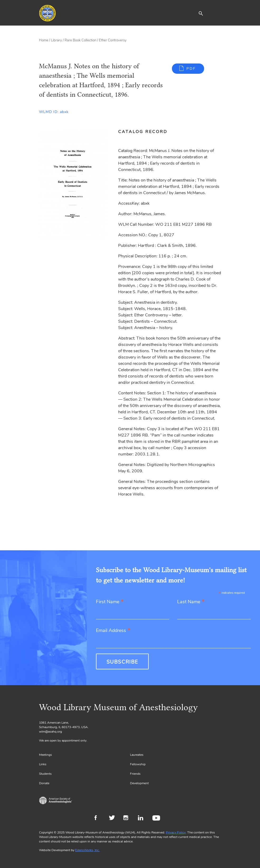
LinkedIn (143, 818)
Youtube (157, 818)
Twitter (114, 818)
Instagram (128, 818)
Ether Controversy (113, 40)
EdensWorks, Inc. (87, 850)
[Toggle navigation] (217, 13)
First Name (110, 602)
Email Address (113, 631)
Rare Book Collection (80, 40)
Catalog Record (143, 132)
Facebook (99, 818)
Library (56, 40)
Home (44, 40)
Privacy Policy (176, 832)
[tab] (146, 132)
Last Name (191, 602)
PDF (191, 69)
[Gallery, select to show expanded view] (73, 184)
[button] (201, 13)
